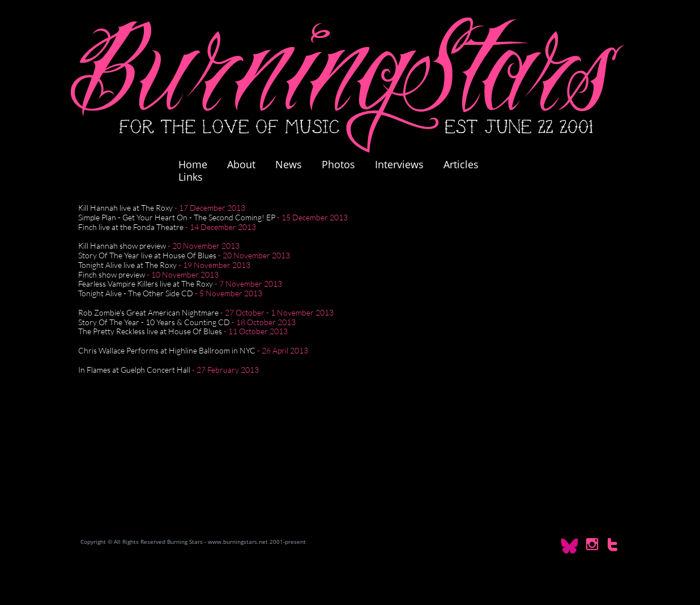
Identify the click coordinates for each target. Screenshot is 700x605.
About (241, 164)
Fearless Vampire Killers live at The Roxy (146, 284)
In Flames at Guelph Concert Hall (134, 370)
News (289, 164)
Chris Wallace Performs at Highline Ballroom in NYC (167, 350)
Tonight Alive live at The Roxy (127, 265)
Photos (344, 164)
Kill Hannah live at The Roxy (125, 208)
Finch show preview (112, 274)
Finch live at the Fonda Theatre (131, 227)
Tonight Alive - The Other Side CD (136, 293)
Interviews (399, 164)
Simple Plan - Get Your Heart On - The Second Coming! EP (177, 217)
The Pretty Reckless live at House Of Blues (150, 331)
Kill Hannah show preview (122, 246)
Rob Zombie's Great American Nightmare (148, 312)
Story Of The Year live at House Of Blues (147, 255)
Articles (461, 164)
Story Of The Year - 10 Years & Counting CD (154, 322)
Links (191, 177)
